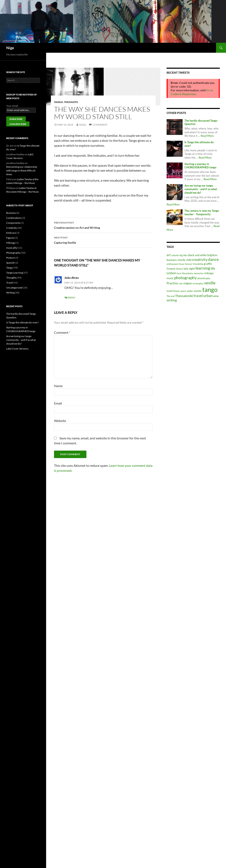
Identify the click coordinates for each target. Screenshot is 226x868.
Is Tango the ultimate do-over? (22, 322)
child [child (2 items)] (189, 260)
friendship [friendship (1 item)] (198, 264)
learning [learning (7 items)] (203, 268)
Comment (62, 332)
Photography (13, 253)
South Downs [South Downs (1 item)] (173, 291)
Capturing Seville (103, 240)
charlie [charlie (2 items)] (181, 260)
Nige (10, 48)
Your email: (12, 106)
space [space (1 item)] (183, 291)
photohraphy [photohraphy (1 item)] (204, 278)
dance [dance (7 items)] (213, 259)
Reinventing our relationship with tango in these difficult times (22, 171)
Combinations (14, 218)
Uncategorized (14, 288)
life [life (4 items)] (213, 268)
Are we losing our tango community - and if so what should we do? (201, 189)
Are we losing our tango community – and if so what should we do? (21, 340)
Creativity (12, 228)
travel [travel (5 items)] (198, 296)
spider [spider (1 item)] (190, 291)
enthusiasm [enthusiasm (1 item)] (172, 264)
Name (58, 386)
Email (58, 403)
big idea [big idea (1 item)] (184, 255)
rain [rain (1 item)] (181, 283)
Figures (10, 238)
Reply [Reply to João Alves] (72, 298)
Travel (10, 283)
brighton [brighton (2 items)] (212, 255)
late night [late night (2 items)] (189, 269)
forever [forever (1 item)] (189, 264)
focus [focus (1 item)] (182, 264)
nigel (83, 125)
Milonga (11, 243)
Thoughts (71, 102)
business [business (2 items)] (172, 260)
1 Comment (100, 125)
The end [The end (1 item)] (171, 296)
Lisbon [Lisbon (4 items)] (171, 273)
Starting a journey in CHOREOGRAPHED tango (200, 166)
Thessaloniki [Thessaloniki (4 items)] (184, 296)
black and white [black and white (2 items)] (197, 255)
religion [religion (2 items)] (188, 283)
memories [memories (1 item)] (199, 273)
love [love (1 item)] (179, 273)
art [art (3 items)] (169, 255)
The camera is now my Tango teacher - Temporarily (202, 213)
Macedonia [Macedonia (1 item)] (187, 273)
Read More (207, 136)
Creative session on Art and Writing (103, 225)
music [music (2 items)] (170, 278)
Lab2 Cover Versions (17, 349)
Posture (10, 258)
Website (60, 421)
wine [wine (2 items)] (216, 296)
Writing (10, 293)
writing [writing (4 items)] (172, 300)
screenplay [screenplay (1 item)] (198, 283)
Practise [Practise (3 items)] (172, 283)
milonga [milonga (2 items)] (209, 273)
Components (13, 223)
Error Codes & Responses (192, 92)
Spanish (10, 263)
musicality (12, 248)
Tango (58, 102)
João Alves (72, 278)
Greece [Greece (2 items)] (171, 269)
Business (11, 213)
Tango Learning (15, 273)
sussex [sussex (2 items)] (198, 291)
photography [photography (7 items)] (185, 278)
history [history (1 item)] (179, 269)
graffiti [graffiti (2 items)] (208, 264)
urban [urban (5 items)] (208, 296)
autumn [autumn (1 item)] (175, 255)
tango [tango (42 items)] (210, 289)
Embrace (11, 233)
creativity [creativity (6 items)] (200, 259)
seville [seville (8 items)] (210, 283)
